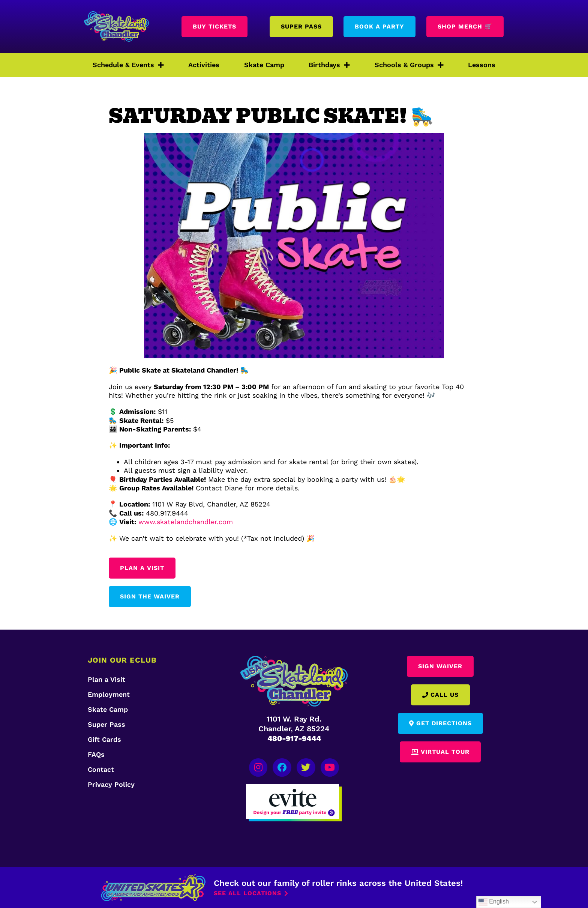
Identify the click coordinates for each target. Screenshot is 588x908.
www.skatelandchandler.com (186, 522)
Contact (101, 769)
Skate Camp (264, 65)
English (494, 902)
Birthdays (329, 65)
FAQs (96, 754)
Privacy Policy (111, 784)
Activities (204, 65)
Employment (109, 694)
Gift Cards (104, 739)
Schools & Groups (409, 65)
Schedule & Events (128, 65)
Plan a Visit (106, 679)
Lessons (482, 65)
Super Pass (106, 724)
